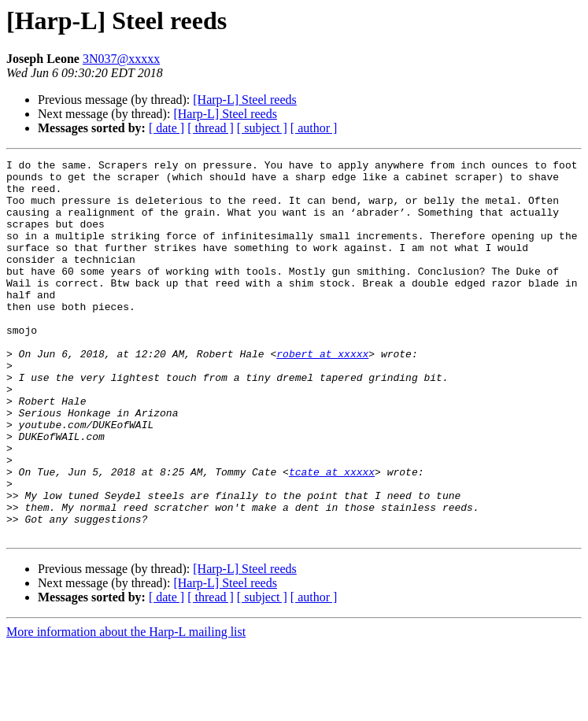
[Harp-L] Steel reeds (245, 100)
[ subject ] (262, 128)
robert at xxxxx (322, 394)
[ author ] (314, 128)
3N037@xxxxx (121, 59)
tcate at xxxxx (332, 535)
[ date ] (166, 128)
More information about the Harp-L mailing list (126, 707)
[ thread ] (211, 128)
